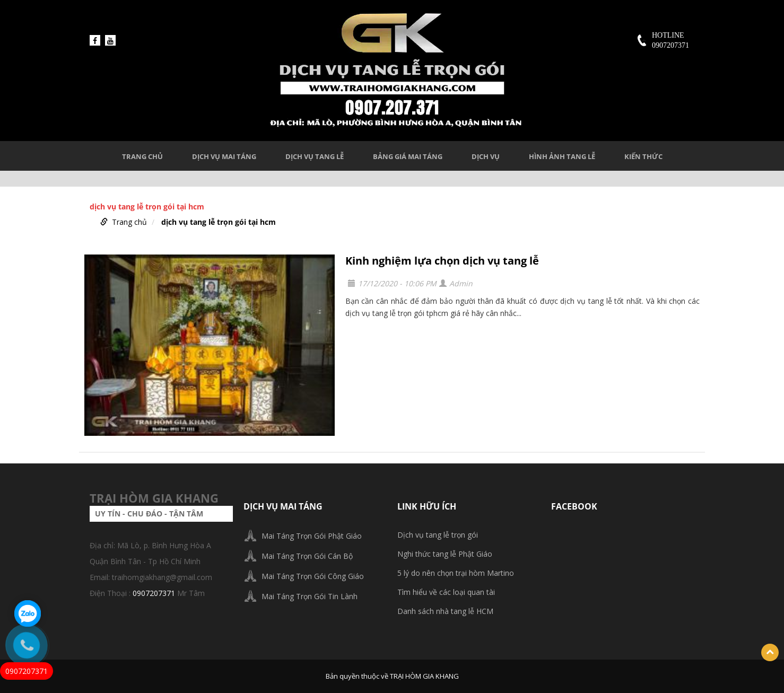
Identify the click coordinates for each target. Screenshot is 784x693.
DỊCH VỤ (486, 156)
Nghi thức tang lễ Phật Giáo (445, 554)
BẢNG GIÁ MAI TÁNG (408, 156)
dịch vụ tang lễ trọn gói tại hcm (219, 222)
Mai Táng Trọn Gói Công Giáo (313, 576)
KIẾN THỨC (643, 156)
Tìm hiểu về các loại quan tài (446, 592)
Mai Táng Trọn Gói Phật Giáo (312, 536)
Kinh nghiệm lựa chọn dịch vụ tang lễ (442, 261)
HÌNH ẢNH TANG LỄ (562, 156)
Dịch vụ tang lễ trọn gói (438, 535)
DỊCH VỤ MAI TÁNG (224, 156)
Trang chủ (142, 156)
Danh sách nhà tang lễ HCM (445, 611)
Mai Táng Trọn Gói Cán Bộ (307, 556)
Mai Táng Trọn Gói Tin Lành (310, 596)
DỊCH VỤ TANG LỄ (315, 156)
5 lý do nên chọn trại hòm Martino (456, 573)
